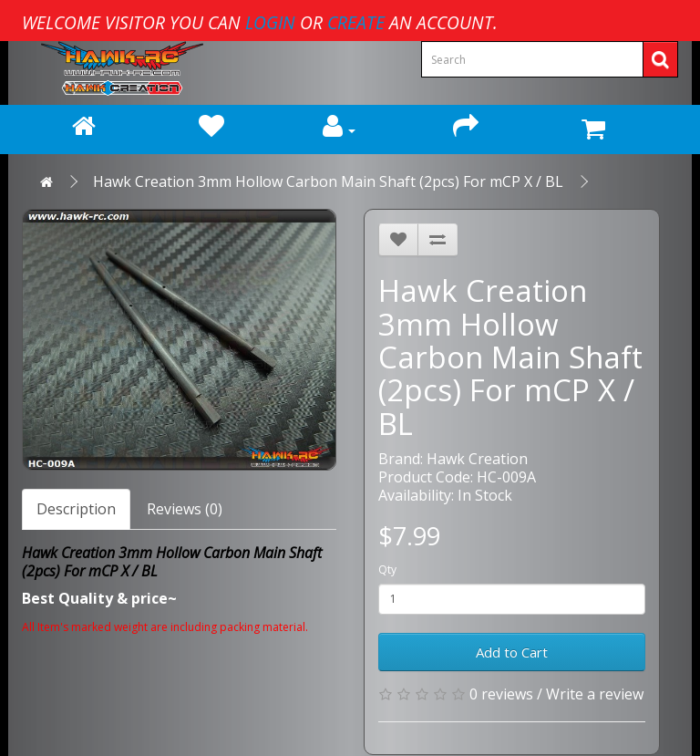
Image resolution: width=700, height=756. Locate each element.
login (270, 22)
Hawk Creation (477, 459)
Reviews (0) (185, 509)
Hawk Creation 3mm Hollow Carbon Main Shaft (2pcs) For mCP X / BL (328, 181)
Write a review (595, 694)
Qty (387, 570)
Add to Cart (512, 652)
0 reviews (501, 694)
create (356, 22)
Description (76, 509)
